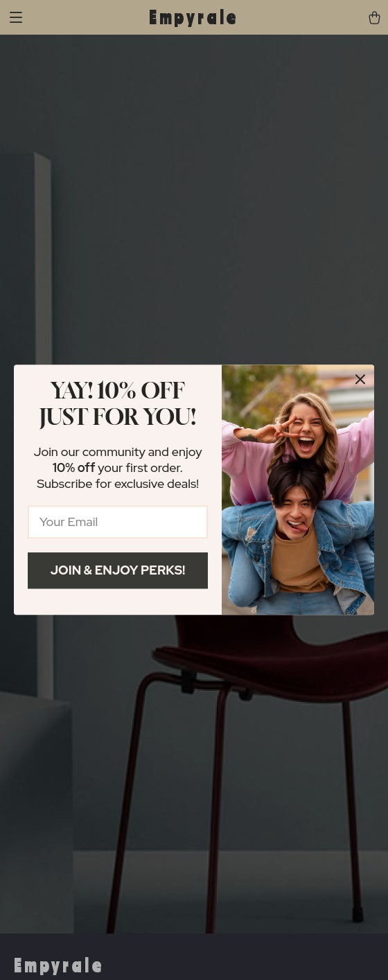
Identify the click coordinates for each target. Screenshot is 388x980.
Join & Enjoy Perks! (118, 570)
